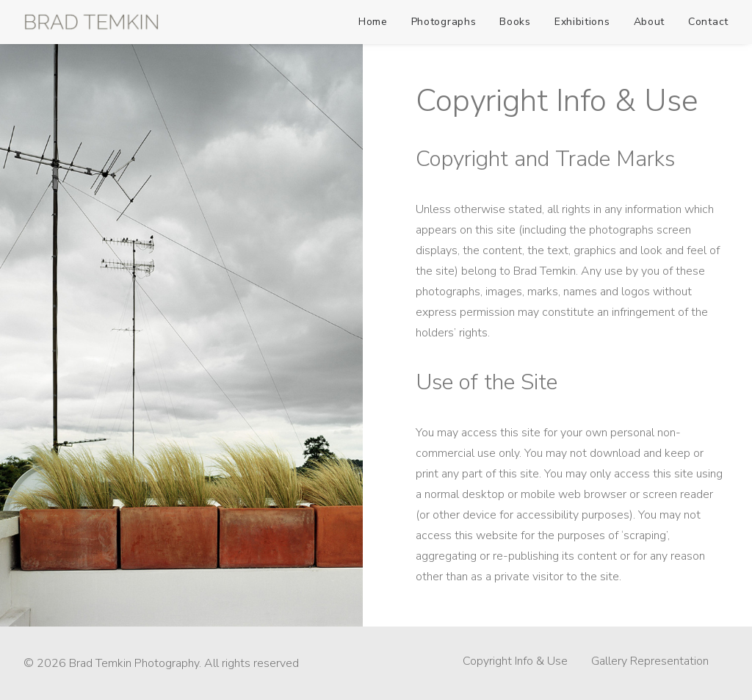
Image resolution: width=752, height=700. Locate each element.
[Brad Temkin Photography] (91, 22)
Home (373, 22)
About (650, 22)
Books (515, 22)
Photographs (444, 22)
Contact (708, 22)
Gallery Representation (650, 661)
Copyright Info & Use (515, 661)
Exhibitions (582, 22)
